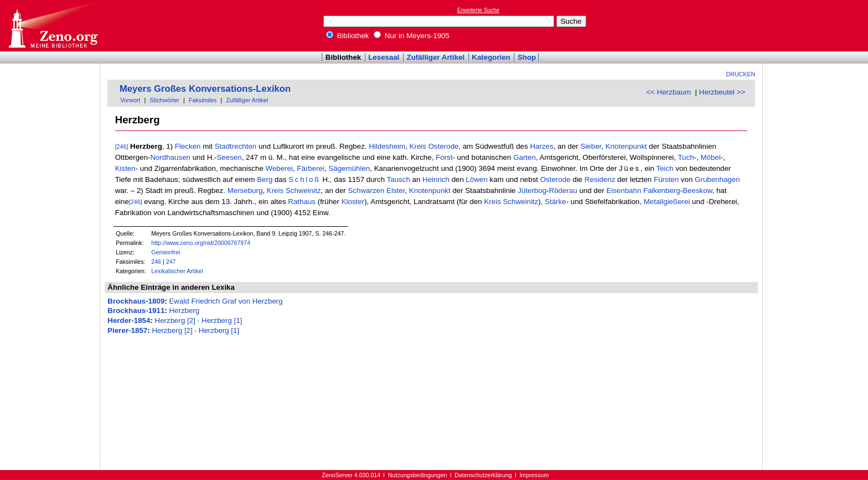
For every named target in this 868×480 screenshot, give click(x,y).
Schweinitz (303, 191)
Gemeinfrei (166, 252)
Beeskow (697, 191)
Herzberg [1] (222, 320)
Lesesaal (384, 57)
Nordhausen (170, 157)
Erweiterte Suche (478, 10)
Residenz (600, 179)
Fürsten (666, 179)
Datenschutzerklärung (483, 475)
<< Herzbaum (668, 92)
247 (171, 262)
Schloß (304, 179)
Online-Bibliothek (53, 26)
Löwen (477, 179)
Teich (665, 168)
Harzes (541, 146)
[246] (122, 147)
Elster (396, 191)
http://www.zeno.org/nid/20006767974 (201, 243)
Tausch (399, 179)
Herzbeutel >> (722, 92)
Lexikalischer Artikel (177, 271)
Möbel (710, 157)
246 (156, 262)
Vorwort (130, 100)
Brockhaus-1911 (136, 311)
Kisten (125, 168)
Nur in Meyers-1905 (412, 36)
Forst (444, 157)
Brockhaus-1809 (136, 301)
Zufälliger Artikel (436, 57)
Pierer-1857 (127, 330)
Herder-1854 (129, 320)
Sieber (591, 146)
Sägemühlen (349, 168)
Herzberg (184, 311)
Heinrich (436, 179)
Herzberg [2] (175, 320)
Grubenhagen (717, 179)
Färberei (311, 168)
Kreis (418, 146)
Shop (527, 57)
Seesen (229, 157)
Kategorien (491, 57)
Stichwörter (165, 100)
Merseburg (245, 191)
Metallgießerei (667, 202)
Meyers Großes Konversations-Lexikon (205, 89)
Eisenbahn (624, 191)
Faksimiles (203, 100)
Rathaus (302, 202)
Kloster (353, 202)
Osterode (444, 146)
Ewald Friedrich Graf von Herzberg (226, 301)
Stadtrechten (236, 146)
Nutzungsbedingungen (418, 475)
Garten (525, 157)
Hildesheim (387, 146)
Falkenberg (662, 191)
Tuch (686, 157)
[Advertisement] (817, 25)
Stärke (556, 202)
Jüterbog (532, 191)
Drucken (741, 74)
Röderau (563, 191)
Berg (265, 179)
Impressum (534, 475)
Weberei (279, 168)
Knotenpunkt (626, 146)
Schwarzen (366, 191)
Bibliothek (348, 36)
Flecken (188, 146)
